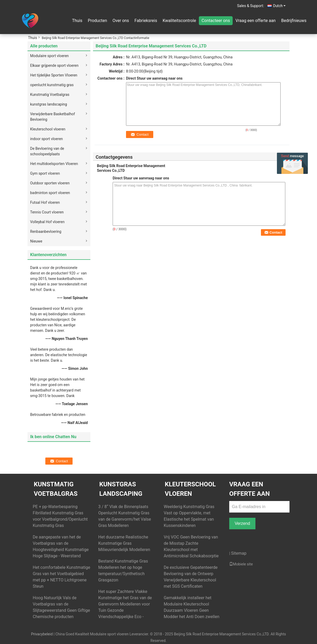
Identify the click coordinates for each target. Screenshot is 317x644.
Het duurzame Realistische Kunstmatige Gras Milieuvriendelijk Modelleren (124, 543)
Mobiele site (241, 564)
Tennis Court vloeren (47, 212)
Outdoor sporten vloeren (50, 183)
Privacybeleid (42, 634)
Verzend (242, 523)
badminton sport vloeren (50, 193)
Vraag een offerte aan (256, 21)
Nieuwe (36, 241)
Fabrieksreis (146, 21)
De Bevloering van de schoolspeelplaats (47, 151)
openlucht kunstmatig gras (52, 85)
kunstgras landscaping (49, 104)
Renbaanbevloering (46, 232)
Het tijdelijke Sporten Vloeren (54, 75)
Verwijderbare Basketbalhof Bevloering (53, 117)
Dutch (279, 6)
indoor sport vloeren (47, 139)
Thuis (77, 21)
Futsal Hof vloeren (45, 202)
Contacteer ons (216, 21)
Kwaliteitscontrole (179, 21)
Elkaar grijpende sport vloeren (54, 65)
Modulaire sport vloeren (49, 56)
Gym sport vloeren (45, 173)
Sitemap (239, 553)
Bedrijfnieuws (294, 21)
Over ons (121, 21)
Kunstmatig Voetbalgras (50, 95)
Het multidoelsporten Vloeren (54, 164)
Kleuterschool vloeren (48, 129)
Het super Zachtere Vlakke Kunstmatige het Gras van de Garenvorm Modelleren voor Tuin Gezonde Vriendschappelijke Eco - (125, 604)
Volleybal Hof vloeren (47, 222)
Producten (97, 21)
